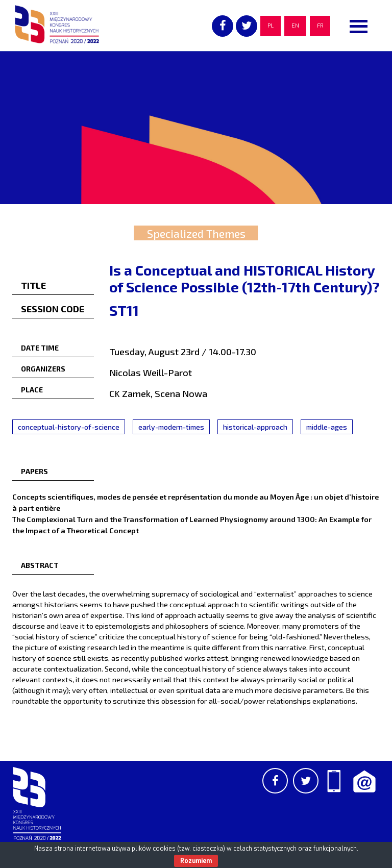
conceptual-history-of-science (69, 427)
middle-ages (327, 427)
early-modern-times (171, 427)
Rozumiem (196, 861)
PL (271, 26)
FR (320, 26)
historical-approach (255, 427)
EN (295, 26)
